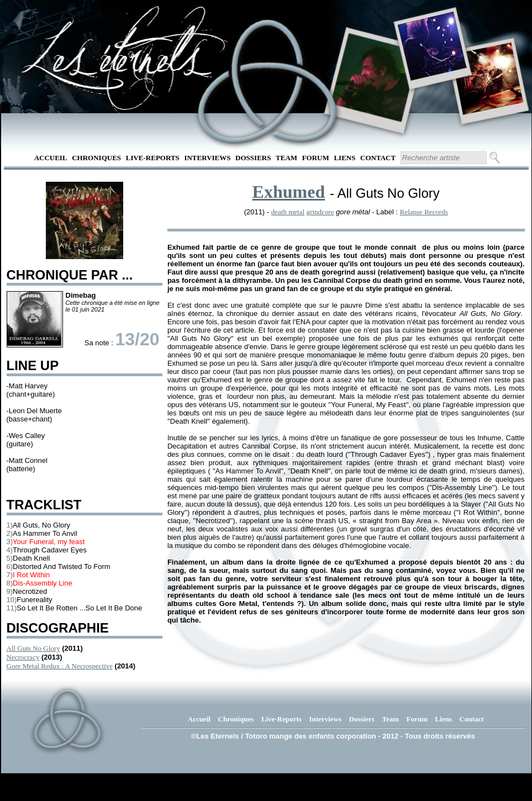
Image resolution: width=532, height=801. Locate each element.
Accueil (51, 158)
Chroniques (96, 158)
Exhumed (289, 192)
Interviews (207, 158)
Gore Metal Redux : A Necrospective (60, 666)
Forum (316, 158)
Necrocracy (23, 657)
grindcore (320, 212)
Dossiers (253, 158)
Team (286, 158)
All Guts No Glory (33, 648)
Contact (378, 158)
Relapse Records (424, 212)
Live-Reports (153, 158)
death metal (288, 212)
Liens (344, 158)
